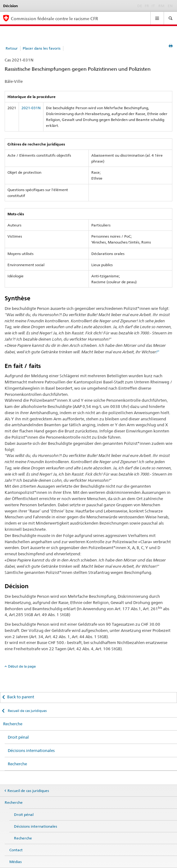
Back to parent (21, 697)
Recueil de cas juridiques (27, 711)
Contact (16, 850)
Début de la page (22, 666)
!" (158, 352)
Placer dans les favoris (42, 48)
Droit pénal (18, 737)
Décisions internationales (31, 750)
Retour (12, 48)
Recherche (13, 724)
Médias (16, 862)
